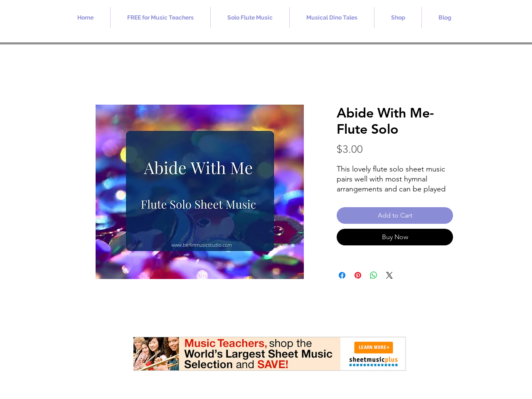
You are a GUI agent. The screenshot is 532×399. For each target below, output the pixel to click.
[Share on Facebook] (342, 275)
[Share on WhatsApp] (374, 275)
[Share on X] (389, 275)
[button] (160, 17)
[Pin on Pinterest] (358, 275)
